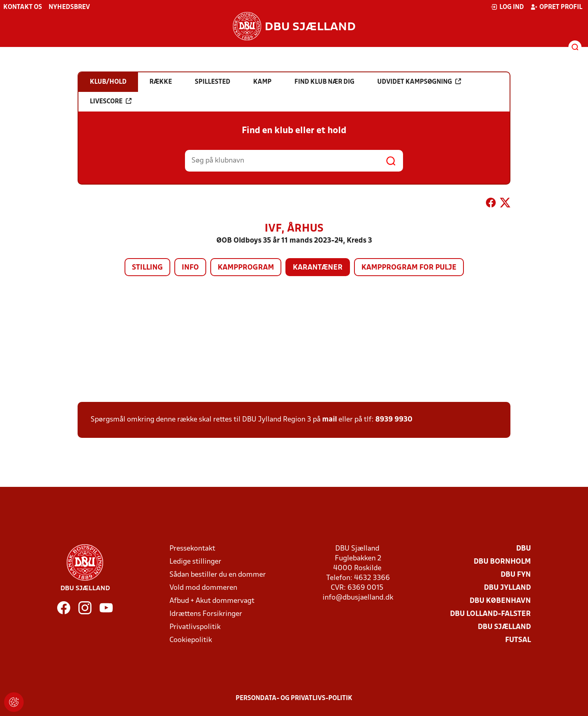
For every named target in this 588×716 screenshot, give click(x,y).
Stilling (147, 268)
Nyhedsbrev (69, 7)
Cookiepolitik (191, 640)
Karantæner (318, 268)
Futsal (518, 640)
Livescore (111, 101)
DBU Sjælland (504, 627)
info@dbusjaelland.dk (358, 598)
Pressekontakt (192, 549)
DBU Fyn (516, 575)
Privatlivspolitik (195, 627)
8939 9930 (394, 420)
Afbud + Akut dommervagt (212, 601)
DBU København (500, 601)
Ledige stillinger (195, 562)
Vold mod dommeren (203, 588)
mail (330, 420)
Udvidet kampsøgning (419, 82)
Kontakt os (23, 7)
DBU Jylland (507, 588)
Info (190, 268)
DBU (523, 549)
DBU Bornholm (502, 562)
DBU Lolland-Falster (490, 614)
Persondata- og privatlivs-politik (294, 698)
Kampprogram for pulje (409, 268)
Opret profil (556, 7)
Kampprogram (246, 268)
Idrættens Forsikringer (206, 614)
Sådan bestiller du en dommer (218, 575)
